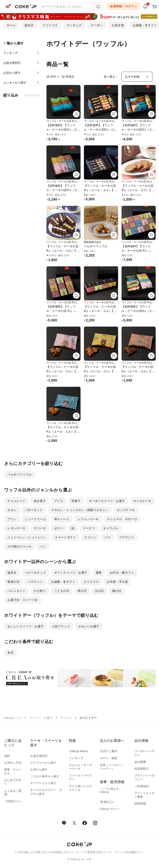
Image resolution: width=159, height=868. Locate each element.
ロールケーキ (142, 501)
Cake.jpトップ (13, 718)
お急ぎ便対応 (39, 756)
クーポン (97, 25)
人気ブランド (61, 626)
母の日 (82, 591)
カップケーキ (126, 510)
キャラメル (111, 528)
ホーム (11, 25)
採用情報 (140, 804)
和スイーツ (62, 519)
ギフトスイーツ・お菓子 (71, 573)
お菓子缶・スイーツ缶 (23, 600)
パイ (108, 537)
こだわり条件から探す (45, 776)
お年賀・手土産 (117, 582)
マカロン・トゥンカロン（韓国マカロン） (80, 510)
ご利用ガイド (13, 801)
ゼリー (59, 528)
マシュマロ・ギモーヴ (122, 519)
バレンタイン (16, 591)
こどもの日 (62, 591)
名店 (10, 653)
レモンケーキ (16, 528)
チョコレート (16, 501)
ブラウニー (127, 537)
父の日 (99, 591)
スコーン (90, 537)
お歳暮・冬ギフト (63, 582)
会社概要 (140, 762)
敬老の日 (13, 582)
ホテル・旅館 (108, 758)
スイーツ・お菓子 (41, 718)
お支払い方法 (13, 763)
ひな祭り (40, 591)
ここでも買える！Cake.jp (111, 790)
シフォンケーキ (88, 519)
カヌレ (12, 510)
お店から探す (39, 769)
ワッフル (66, 718)
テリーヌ (40, 528)
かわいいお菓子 (89, 626)
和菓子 (76, 501)
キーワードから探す (43, 783)
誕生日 (29, 25)
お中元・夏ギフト (122, 573)
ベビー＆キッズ (35, 573)
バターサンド (34, 510)
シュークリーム (35, 519)
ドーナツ (89, 528)
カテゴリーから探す (43, 763)
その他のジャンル (19, 546)
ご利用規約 (142, 786)
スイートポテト (65, 537)
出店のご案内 (108, 751)
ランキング (74, 25)
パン (43, 546)
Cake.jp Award (78, 751)
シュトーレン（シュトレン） (27, 537)
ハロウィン (35, 582)
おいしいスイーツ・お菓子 (26, 626)
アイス (59, 501)
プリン (12, 519)
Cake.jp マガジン (110, 809)
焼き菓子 (40, 501)
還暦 (99, 573)
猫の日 (117, 591)
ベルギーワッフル (19, 474)
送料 (7, 756)
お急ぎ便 (118, 25)
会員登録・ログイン (123, 6)
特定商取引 (142, 769)
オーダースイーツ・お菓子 (107, 501)
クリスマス (50, 25)
